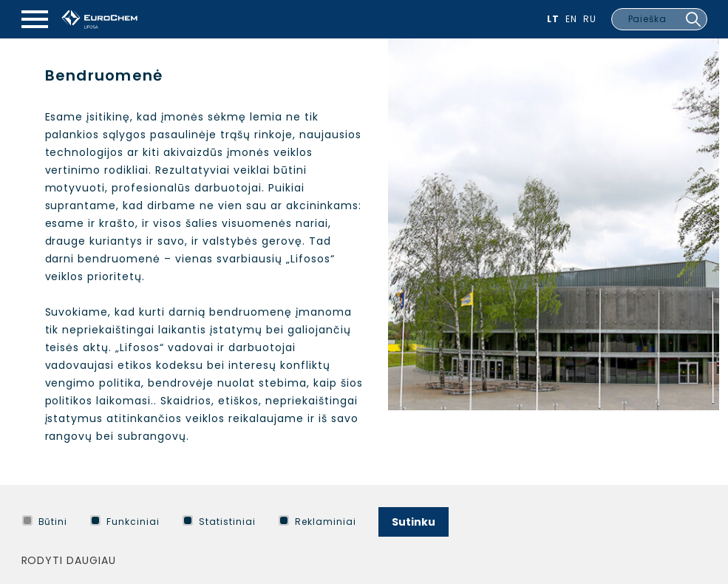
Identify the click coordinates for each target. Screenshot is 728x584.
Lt (553, 19)
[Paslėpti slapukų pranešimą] (704, 518)
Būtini (45, 522)
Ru (590, 19)
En (571, 19)
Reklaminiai (317, 522)
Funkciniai (125, 522)
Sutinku (414, 522)
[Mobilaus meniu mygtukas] (35, 19)
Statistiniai (219, 522)
